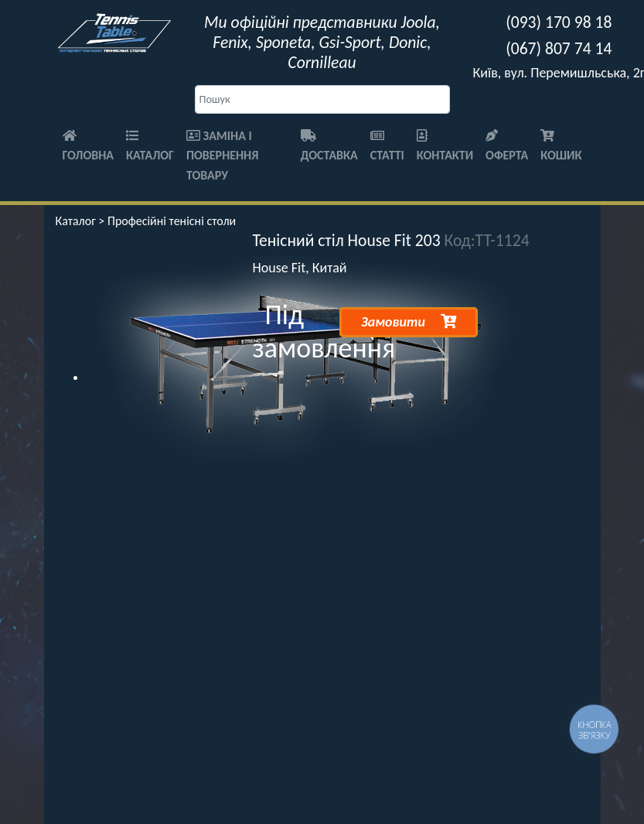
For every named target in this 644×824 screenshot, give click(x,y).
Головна (89, 146)
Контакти (445, 146)
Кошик (561, 146)
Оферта (507, 146)
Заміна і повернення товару (222, 156)
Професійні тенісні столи (172, 221)
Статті (387, 146)
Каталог (150, 146)
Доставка (329, 146)
